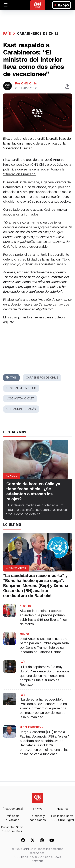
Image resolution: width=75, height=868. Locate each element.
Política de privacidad (12, 818)
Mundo (24, 634)
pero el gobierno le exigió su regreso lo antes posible (37, 199)
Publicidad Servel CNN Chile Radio (13, 829)
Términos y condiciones (38, 818)
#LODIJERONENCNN (31, 727)
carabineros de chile (38, 34)
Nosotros (63, 809)
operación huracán (21, 409)
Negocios (26, 606)
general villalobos (21, 388)
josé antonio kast (20, 399)
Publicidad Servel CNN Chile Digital (63, 818)
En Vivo (37, 809)
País (8, 34)
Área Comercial (13, 809)
